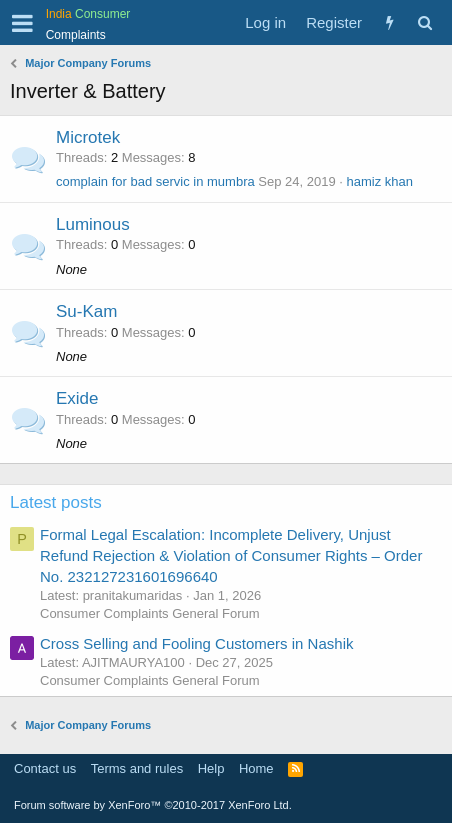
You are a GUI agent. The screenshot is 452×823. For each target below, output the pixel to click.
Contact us (45, 768)
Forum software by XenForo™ (153, 805)
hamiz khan (380, 181)
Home (256, 768)
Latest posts (56, 502)
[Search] (424, 22)
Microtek (88, 137)
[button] (22, 23)
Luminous (93, 224)
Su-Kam (86, 311)
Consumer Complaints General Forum (150, 613)
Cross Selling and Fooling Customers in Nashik (196, 643)
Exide (77, 398)
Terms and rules (137, 768)
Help (211, 768)
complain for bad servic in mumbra (155, 181)
